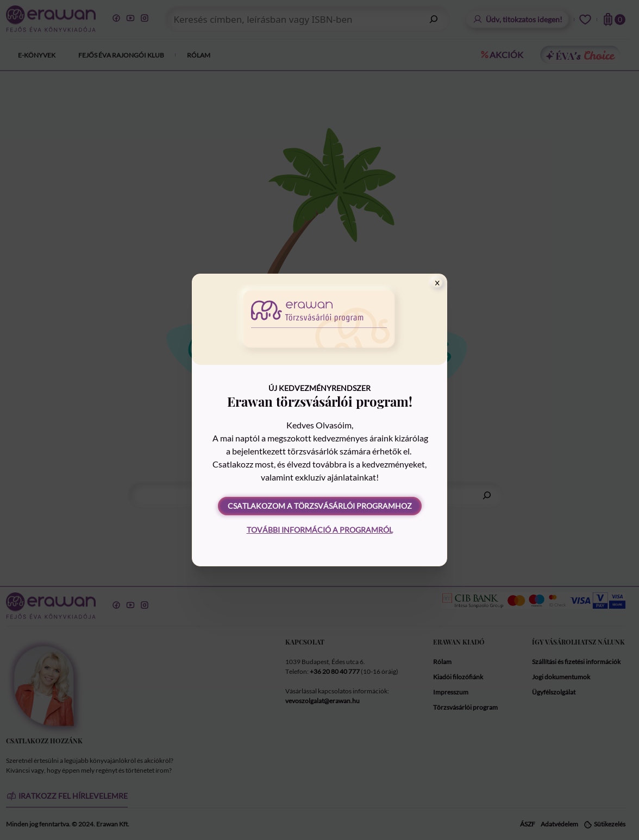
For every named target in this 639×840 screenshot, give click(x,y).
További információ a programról (320, 530)
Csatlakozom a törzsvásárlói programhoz (320, 506)
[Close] (437, 283)
